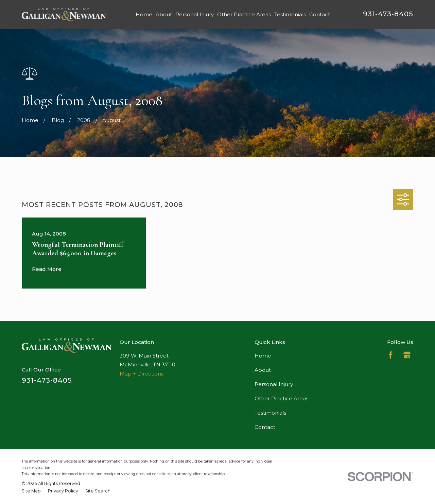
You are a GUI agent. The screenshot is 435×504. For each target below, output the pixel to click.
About (263, 370)
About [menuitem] (164, 14)
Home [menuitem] (144, 14)
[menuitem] (31, 491)
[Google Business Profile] (407, 355)
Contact (265, 427)
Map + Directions (142, 374)
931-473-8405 (388, 14)
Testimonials (270, 413)
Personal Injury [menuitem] (195, 14)
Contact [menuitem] (320, 14)
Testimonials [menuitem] (290, 14)
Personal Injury (274, 384)
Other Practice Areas (281, 398)
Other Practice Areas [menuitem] (244, 14)
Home (263, 356)
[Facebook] (391, 355)
